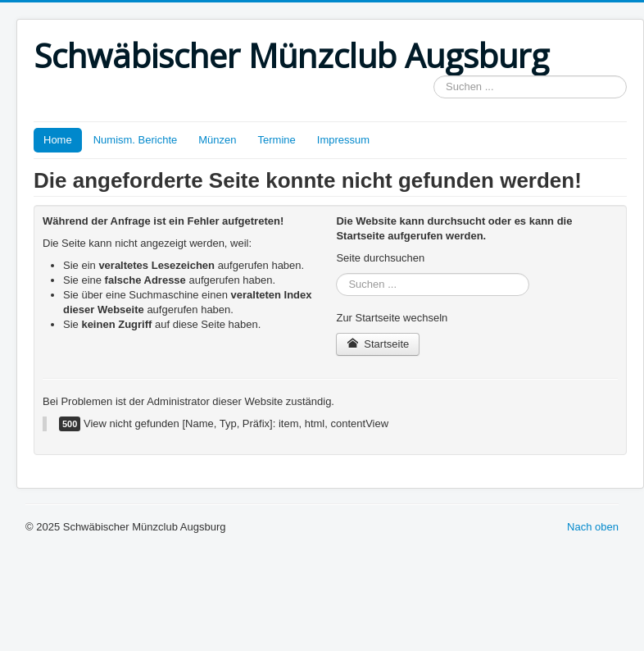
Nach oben (593, 527)
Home (58, 140)
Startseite (378, 344)
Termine (277, 140)
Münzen (217, 140)
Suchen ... (434, 76)
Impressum (343, 140)
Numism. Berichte (136, 140)
